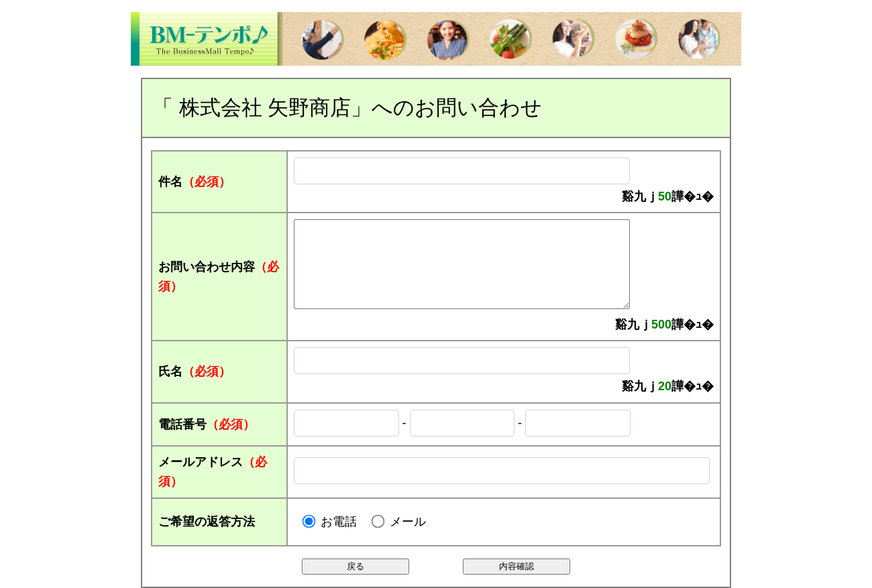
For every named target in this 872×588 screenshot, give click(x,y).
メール (408, 522)
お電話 (339, 522)
